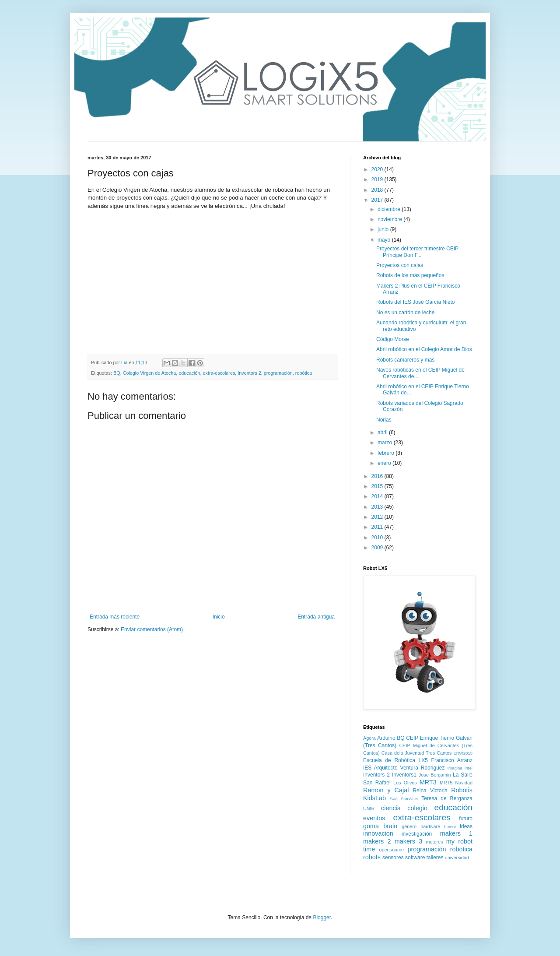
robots (372, 857)
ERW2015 (463, 753)
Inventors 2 (249, 373)
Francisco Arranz (452, 760)
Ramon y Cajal (386, 790)
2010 (378, 538)
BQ (117, 373)
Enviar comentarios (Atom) (152, 629)
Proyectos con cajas (400, 265)
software (415, 858)
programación (278, 373)
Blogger (322, 917)
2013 (378, 507)
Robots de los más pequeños (410, 275)
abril (383, 432)
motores (434, 842)
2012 (378, 517)
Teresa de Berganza (447, 798)
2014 (378, 496)
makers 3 (408, 841)
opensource (392, 850)
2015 (378, 486)
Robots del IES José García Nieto (415, 302)
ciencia (391, 808)
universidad (457, 858)
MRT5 (446, 783)
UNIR (369, 808)
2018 (378, 190)
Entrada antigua (316, 617)
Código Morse (393, 339)
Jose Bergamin (435, 775)
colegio (417, 808)
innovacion (378, 833)
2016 (378, 476)
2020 (378, 169)
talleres (435, 858)
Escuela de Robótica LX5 (395, 760)
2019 (378, 179)
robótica (304, 373)
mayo (385, 240)
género (409, 826)
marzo (386, 443)
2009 (378, 548)
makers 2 (377, 841)
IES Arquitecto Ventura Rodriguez (404, 768)
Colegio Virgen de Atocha (150, 373)
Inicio (219, 617)
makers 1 (456, 833)
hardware (430, 826)
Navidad (464, 783)
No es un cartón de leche (405, 313)
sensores (393, 858)
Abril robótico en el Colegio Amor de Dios (424, 349)
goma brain (380, 826)
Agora (369, 738)
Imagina (455, 768)
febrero (387, 453)
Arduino (386, 738)
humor (450, 827)
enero (385, 463)
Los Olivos (405, 783)
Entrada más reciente (115, 617)
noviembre (390, 219)
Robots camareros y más (405, 360)
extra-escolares (219, 373)
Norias (384, 420)
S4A (394, 799)
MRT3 (428, 782)
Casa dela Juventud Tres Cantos (417, 753)
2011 (378, 527)
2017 (378, 200)
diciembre (390, 209)
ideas (466, 826)
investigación (417, 834)
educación (189, 373)
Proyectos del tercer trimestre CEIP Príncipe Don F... (417, 252)
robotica (461, 849)
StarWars (409, 799)
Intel (469, 768)
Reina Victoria (430, 791)
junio (384, 229)
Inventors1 (404, 775)
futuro (466, 819)
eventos (374, 818)
